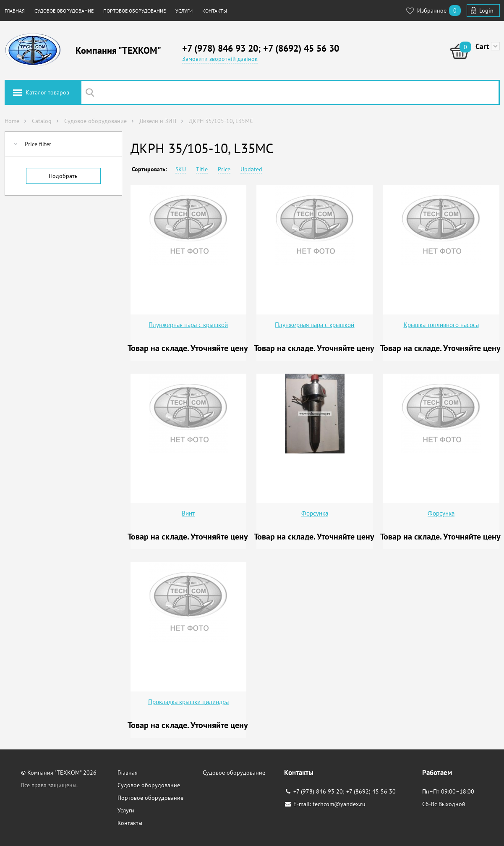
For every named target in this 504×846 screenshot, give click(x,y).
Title (202, 169)
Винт (188, 513)
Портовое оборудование (134, 11)
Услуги (184, 11)
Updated (251, 169)
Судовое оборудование (64, 11)
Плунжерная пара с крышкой (188, 325)
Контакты (215, 11)
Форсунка (315, 513)
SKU (181, 169)
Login (486, 10)
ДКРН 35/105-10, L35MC (221, 121)
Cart (482, 46)
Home (12, 121)
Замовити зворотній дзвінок (220, 59)
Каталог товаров (47, 92)
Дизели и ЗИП (158, 121)
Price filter (38, 144)
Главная (15, 11)
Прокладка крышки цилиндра (188, 702)
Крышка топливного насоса (441, 325)
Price (224, 169)
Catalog (42, 121)
